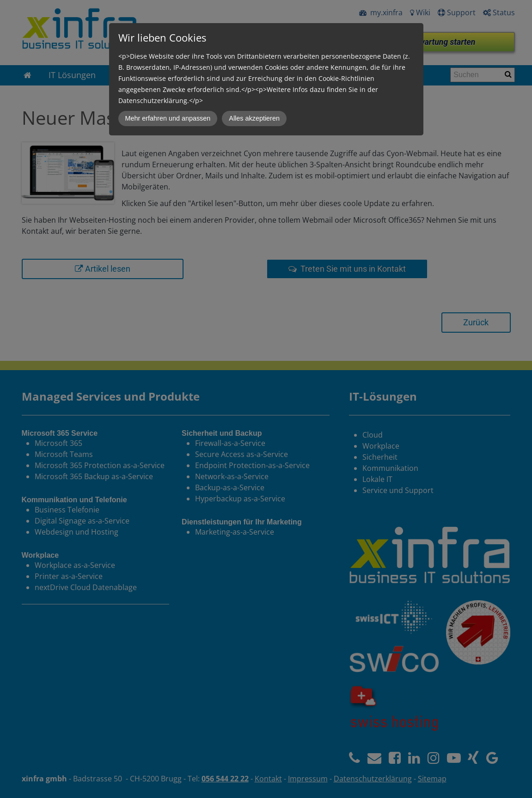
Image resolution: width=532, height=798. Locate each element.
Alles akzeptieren (254, 118)
